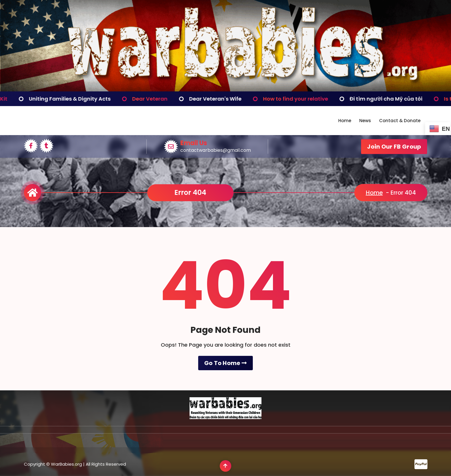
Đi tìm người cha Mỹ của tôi (404, 99)
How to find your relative (314, 99)
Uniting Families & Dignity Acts (88, 99)
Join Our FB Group (394, 147)
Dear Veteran (168, 99)
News (365, 121)
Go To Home (226, 389)
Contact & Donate (400, 121)
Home (345, 121)
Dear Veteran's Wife (234, 99)
